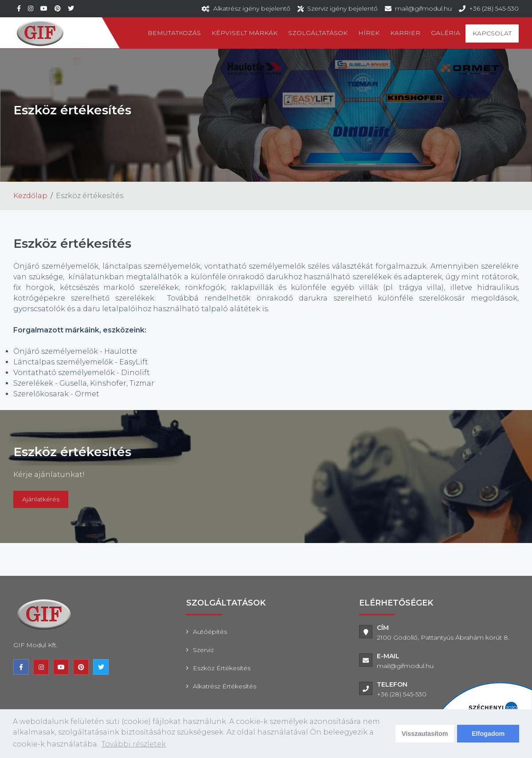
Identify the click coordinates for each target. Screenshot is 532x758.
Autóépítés (210, 632)
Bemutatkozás (174, 33)
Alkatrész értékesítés (225, 686)
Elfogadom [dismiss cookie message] (488, 734)
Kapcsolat (492, 33)
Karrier (405, 33)
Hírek (369, 33)
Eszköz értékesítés (222, 668)
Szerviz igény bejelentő (342, 8)
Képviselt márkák (244, 33)
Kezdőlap (30, 196)
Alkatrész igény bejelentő (252, 8)
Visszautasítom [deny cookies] (425, 734)
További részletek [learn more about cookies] (134, 744)
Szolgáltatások (318, 33)
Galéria (446, 33)
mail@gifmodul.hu (423, 8)
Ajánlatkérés (41, 499)
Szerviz (203, 650)
